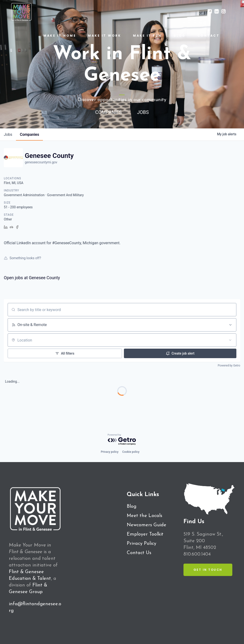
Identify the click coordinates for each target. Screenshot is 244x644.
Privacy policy (110, 452)
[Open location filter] (230, 340)
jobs (8, 134)
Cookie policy (131, 452)
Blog (132, 507)
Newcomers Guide (147, 525)
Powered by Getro (229, 366)
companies (29, 134)
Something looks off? (22, 258)
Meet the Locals (145, 516)
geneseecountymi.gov (41, 162)
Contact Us (139, 553)
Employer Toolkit (145, 534)
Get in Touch (208, 570)
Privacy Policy (142, 544)
